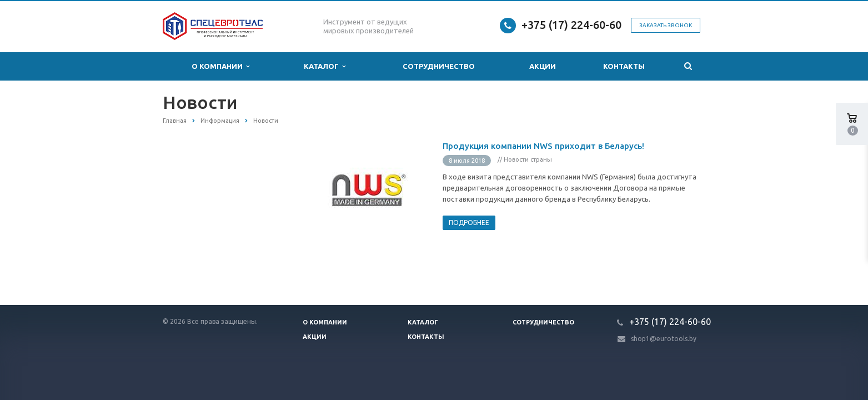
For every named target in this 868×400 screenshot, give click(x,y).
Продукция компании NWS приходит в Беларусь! (543, 146)
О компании (220, 66)
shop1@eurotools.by (664, 339)
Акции (543, 66)
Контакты (624, 66)
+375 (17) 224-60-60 (571, 25)
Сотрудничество (439, 66)
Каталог (325, 66)
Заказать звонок (666, 25)
